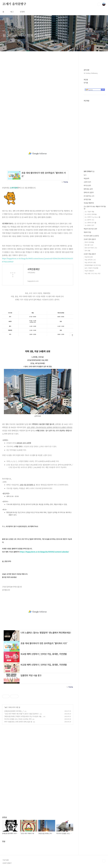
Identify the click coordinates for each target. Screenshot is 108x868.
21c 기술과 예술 (89, 212)
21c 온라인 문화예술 (91, 214)
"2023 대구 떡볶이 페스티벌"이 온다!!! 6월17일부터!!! (22, 714)
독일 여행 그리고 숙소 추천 (92, 273)
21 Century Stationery (91, 73)
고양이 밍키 (87, 182)
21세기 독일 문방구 (90, 254)
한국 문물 (87, 250)
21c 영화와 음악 (90, 223)
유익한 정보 (87, 199)
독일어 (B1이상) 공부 (90, 229)
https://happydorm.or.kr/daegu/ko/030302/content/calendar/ (45, 552)
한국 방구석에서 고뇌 (91, 248)
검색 (99, 4)
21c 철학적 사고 (89, 220)
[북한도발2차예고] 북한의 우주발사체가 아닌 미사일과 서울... (23, 716)
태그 (12, 12)
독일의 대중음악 (89, 271)
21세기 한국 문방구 (90, 239)
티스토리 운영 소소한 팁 (91, 236)
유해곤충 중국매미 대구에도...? (14, 711)
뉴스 (6, 707)
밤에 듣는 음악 (88, 189)
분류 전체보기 (89, 171)
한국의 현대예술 (89, 242)
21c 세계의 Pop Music (92, 217)
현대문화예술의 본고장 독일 (93, 265)
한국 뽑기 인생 (89, 245)
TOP (104, 861)
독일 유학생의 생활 (90, 262)
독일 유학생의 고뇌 (90, 260)
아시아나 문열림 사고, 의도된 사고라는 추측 (18, 719)
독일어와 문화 (89, 257)
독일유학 (86, 178)
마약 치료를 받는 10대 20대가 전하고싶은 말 (18, 722)
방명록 (22, 12)
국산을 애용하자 (89, 203)
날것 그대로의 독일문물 (91, 268)
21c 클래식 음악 (89, 225)
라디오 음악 (87, 185)
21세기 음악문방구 (14, 4)
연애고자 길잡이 (89, 192)
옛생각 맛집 (87, 232)
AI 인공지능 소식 (89, 196)
